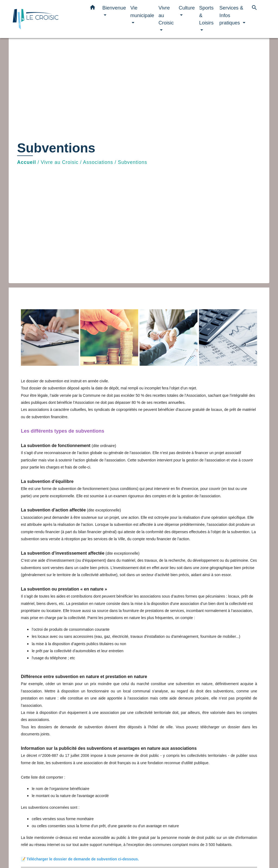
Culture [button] (187, 8)
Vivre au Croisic (60, 162)
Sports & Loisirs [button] (206, 15)
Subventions (132, 162)
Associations (98, 162)
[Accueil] (47, 19)
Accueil (27, 162)
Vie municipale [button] (142, 12)
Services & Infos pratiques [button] (231, 15)
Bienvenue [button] (114, 8)
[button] (93, 8)
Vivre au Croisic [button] (166, 15)
